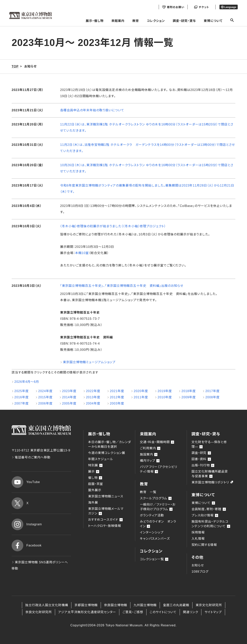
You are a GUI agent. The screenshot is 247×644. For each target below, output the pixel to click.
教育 (136, 21)
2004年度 (93, 403)
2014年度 (69, 397)
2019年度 (165, 391)
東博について (213, 21)
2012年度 (117, 397)
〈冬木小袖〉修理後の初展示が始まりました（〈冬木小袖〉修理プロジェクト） (113, 226)
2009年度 (189, 397)
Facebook (27, 545)
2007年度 (22, 403)
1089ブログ (200, 572)
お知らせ (198, 565)
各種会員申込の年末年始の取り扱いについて (92, 110)
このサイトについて (163, 612)
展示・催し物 (95, 21)
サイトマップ (213, 612)
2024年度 (45, 391)
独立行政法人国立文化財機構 (47, 605)
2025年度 (22, 391)
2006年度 (45, 403)
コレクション (156, 21)
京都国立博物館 (86, 605)
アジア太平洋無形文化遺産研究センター (87, 612)
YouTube (26, 482)
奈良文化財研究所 (39, 612)
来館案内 (118, 21)
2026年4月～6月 (27, 382)
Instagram (27, 524)
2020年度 (141, 391)
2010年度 (165, 397)
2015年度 (45, 397)
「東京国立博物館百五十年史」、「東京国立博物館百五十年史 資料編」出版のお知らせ (122, 286)
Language (229, 7)
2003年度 (117, 403)
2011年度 (141, 397)
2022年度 (93, 391)
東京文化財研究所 (209, 605)
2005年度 (69, 403)
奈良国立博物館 (116, 605)
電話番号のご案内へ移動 (31, 457)
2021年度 (117, 391)
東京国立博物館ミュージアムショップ (89, 362)
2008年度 (212, 397)
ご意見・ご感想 (133, 612)
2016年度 (22, 397)
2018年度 (189, 391)
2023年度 (69, 391)
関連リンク (191, 612)
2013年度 (93, 397)
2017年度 (212, 391)
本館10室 (82, 253)
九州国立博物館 (145, 605)
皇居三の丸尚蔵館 (176, 605)
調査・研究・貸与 (184, 21)
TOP (15, 66)
